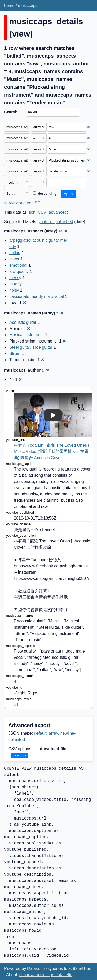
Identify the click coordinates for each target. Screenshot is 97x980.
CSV (42, 212)
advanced (58, 212)
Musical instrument (27, 335)
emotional (18, 265)
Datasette (36, 968)
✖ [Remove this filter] (89, 127)
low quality (19, 271)
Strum (15, 354)
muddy (16, 284)
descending (45, 194)
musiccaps (28, 6)
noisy (14, 290)
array (53, 733)
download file (51, 749)
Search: (11, 112)
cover (14, 259)
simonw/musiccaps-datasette (46, 975)
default (40, 733)
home (9, 6)
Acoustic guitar (23, 322)
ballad (15, 253)
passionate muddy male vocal (37, 296)
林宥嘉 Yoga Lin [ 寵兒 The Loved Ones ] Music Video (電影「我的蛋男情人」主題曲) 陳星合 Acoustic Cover (52, 451)
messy (15, 278)
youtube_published (56, 222)
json (32, 212)
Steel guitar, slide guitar (31, 347)
